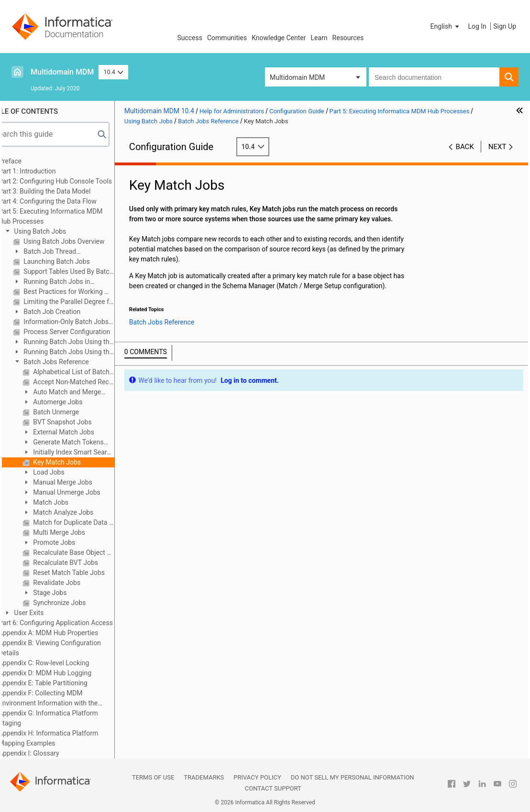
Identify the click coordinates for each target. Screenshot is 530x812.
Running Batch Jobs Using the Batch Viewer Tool (82, 342)
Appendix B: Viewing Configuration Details (69, 648)
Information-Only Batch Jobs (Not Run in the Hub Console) (87, 322)
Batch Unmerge (74, 412)
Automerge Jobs (76, 402)
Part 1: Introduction (46, 171)
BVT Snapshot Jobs (81, 422)
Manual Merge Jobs (81, 482)
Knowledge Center (279, 38)
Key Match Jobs (75, 462)
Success (190, 38)
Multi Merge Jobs (77, 532)
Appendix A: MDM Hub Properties (67, 633)
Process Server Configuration (85, 332)
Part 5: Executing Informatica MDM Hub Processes (70, 216)
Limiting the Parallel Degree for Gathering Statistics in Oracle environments (87, 302)
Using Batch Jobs (58, 231)
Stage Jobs (68, 593)
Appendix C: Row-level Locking (63, 663)
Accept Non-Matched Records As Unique (92, 382)
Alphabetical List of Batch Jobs (92, 372)
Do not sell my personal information (353, 777)
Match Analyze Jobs (82, 512)
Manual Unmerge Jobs (85, 492)
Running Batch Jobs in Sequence (71, 282)
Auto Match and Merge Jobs (81, 393)
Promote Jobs (72, 542)
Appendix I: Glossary (48, 753)
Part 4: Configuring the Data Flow (67, 201)
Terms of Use (153, 777)
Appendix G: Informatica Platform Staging (67, 718)
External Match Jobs (82, 432)
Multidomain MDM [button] (297, 77)
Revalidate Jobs (75, 583)
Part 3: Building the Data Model (64, 191)
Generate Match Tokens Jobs (82, 443)
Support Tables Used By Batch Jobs (87, 271)
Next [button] (497, 147)
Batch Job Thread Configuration (64, 252)
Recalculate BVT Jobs (84, 563)
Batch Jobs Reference (75, 362)
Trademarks (204, 777)
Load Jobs (67, 472)
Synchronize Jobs (78, 603)
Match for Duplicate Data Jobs (92, 522)
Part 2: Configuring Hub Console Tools (74, 181)
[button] (446, 26)
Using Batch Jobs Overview (83, 241)
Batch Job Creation (70, 312)
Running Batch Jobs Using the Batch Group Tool (82, 352)
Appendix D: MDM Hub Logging (64, 673)
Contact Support (273, 788)
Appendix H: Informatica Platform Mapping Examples (67, 738)
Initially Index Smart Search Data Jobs (88, 453)
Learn (319, 38)
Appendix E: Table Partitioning (62, 683)
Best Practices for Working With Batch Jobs (87, 292)
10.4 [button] (113, 72)
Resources (348, 38)
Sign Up (505, 26)
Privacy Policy (257, 777)
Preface (29, 161)
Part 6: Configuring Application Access (75, 623)
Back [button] (465, 147)
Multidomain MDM (62, 72)
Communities (227, 38)
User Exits (47, 613)
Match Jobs (69, 502)
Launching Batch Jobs (75, 261)
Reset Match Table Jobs (87, 573)
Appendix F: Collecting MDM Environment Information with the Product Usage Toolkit (67, 699)
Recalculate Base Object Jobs (92, 552)
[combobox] (434, 77)
